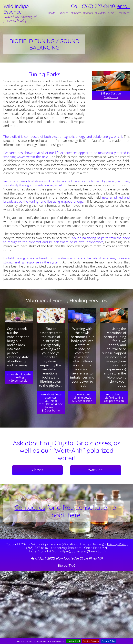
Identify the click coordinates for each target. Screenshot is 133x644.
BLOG (111, 13)
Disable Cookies (91, 641)
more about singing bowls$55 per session (82, 398)
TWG (72, 565)
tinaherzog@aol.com (66, 548)
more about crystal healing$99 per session (19, 377)
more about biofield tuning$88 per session (114, 398)
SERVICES (76, 13)
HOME (52, 13)
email (123, 6)
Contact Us (111, 97)
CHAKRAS (100, 13)
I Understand (73, 641)
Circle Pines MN (96, 548)
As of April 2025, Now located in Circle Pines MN (67, 558)
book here (66, 515)
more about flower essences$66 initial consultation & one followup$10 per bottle (51, 402)
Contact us (30, 507)
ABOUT (64, 13)
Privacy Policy (117, 544)
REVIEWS (88, 13)
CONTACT (124, 13)
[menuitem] (52, 13)
